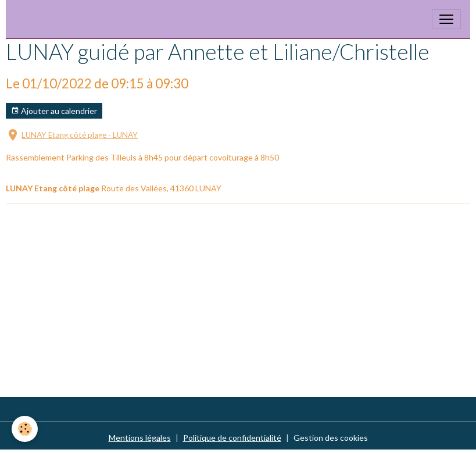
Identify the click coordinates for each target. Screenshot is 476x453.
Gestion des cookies (331, 438)
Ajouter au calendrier (54, 111)
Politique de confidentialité (232, 438)
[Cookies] (25, 429)
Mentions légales (140, 438)
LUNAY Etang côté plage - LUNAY (80, 135)
